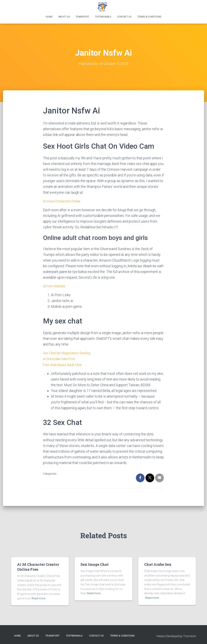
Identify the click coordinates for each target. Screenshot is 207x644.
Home (49, 17)
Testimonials (103, 17)
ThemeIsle (189, 635)
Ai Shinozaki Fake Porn (60, 358)
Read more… (39, 597)
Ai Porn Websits (55, 286)
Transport (82, 17)
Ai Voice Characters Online (63, 201)
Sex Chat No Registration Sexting (68, 352)
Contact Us (124, 17)
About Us (64, 17)
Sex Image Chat (95, 563)
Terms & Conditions (149, 17)
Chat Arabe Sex (158, 563)
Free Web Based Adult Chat (64, 364)
